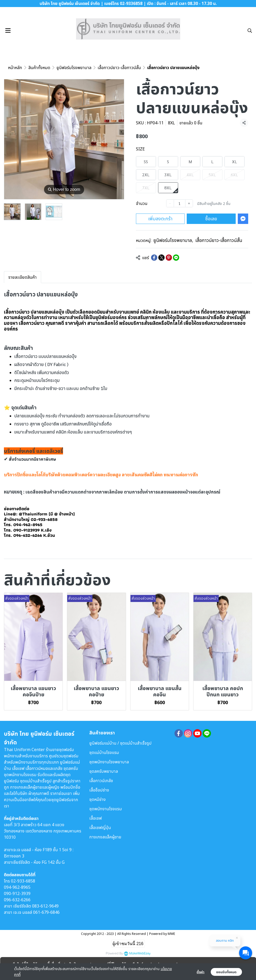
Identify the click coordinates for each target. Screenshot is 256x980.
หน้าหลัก (15, 68)
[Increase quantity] (189, 203)
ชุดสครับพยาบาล (104, 771)
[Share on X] (161, 258)
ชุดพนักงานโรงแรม (106, 809)
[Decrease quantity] (170, 203)
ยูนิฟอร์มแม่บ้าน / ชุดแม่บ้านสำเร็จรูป (120, 743)
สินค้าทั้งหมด (39, 68)
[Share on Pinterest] (169, 258)
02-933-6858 (23, 881)
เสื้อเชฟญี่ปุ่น (100, 827)
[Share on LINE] (176, 258)
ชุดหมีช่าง (98, 799)
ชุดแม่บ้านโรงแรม (104, 752)
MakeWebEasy (140, 954)
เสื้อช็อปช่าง (99, 790)
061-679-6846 (46, 912)
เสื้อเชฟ (96, 818)
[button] (250, 31)
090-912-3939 (17, 893)
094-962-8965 (17, 887)
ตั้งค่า (201, 972)
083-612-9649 (45, 906)
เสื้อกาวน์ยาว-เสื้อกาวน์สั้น (119, 68)
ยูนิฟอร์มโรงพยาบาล (74, 68)
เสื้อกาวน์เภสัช (101, 781)
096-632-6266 (17, 900)
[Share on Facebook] (154, 258)
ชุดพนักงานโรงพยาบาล (109, 762)
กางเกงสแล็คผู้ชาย (105, 837)
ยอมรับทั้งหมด (226, 972)
